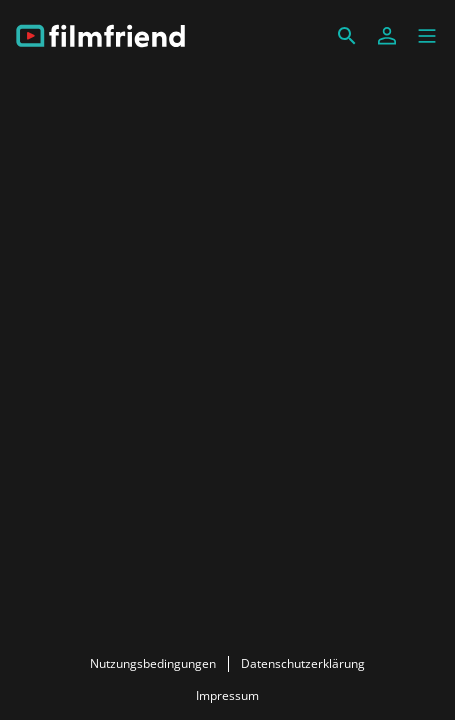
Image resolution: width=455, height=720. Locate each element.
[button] (427, 36)
